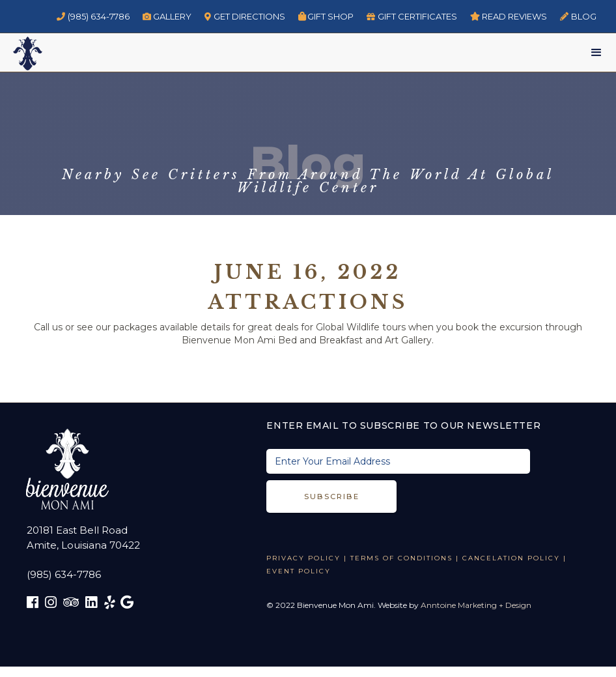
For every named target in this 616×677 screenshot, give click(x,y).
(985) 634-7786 (93, 16)
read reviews (509, 16)
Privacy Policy (303, 558)
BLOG (578, 16)
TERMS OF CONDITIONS (401, 558)
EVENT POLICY (299, 571)
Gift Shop (326, 16)
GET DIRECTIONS (245, 16)
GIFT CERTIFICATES (412, 16)
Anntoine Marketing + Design (476, 605)
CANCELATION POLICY (511, 558)
